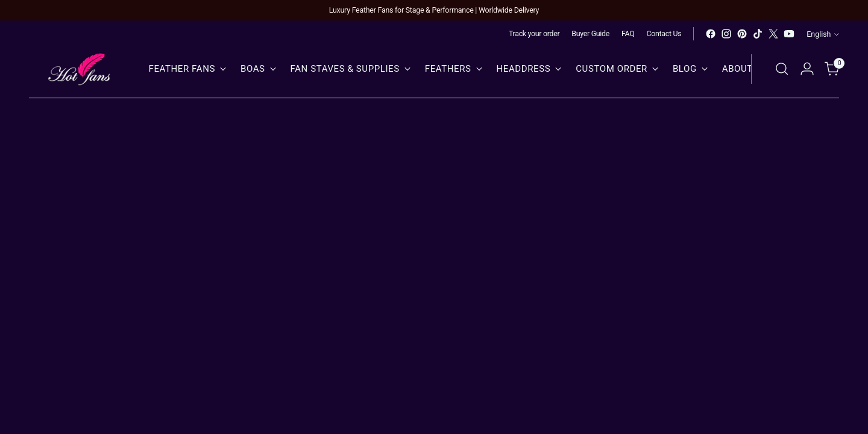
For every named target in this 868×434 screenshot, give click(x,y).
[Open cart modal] (832, 69)
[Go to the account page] (807, 69)
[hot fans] (80, 69)
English (823, 34)
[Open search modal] (782, 69)
